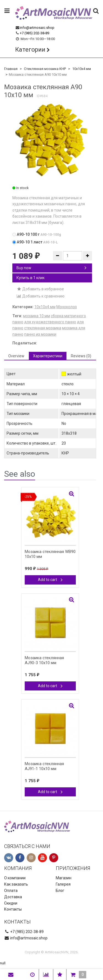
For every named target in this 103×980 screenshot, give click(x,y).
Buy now (51, 268)
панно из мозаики (40, 334)
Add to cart (50, 580)
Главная (11, 69)
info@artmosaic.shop (37, 28)
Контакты (13, 909)
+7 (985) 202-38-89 (34, 33)
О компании (15, 878)
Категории (30, 50)
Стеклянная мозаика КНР (45, 69)
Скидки (11, 903)
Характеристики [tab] (48, 356)
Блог (60, 891)
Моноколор (67, 307)
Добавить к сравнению (41, 296)
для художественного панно (50, 322)
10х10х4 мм (82, 69)
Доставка (13, 897)
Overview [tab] (16, 356)
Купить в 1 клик (30, 278)
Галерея (63, 884)
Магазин (64, 878)
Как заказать (16, 884)
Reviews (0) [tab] (81, 356)
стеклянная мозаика (43, 328)
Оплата (11, 891)
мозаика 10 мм (37, 316)
